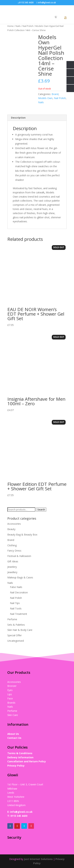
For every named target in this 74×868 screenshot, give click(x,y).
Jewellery (12, 572)
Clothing (12, 545)
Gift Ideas (13, 561)
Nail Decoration (19, 592)
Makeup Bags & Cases (20, 577)
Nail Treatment (19, 614)
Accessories (14, 524)
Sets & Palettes (16, 625)
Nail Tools (16, 608)
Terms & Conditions (20, 753)
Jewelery (12, 567)
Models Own (45, 98)
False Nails (16, 587)
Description (18, 118)
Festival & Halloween (19, 556)
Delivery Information (20, 757)
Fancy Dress (14, 551)
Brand (55, 94)
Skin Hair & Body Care (20, 630)
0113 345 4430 (19, 816)
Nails (18, 26)
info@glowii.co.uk (21, 812)
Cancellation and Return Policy (27, 761)
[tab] (37, 118)
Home (10, 26)
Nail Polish (28, 26)
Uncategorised (16, 641)
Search (41, 510)
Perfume (12, 619)
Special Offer (15, 635)
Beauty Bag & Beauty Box (22, 535)
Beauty (11, 529)
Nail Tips (15, 603)
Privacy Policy (16, 766)
